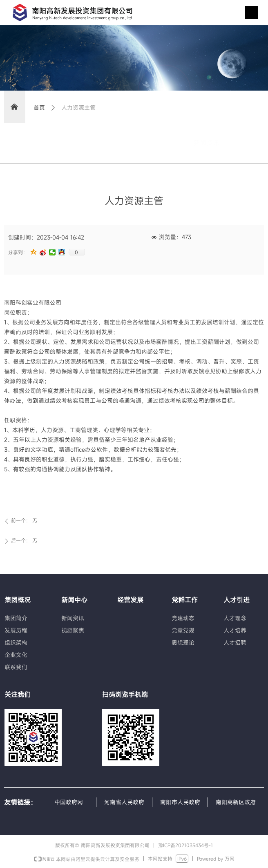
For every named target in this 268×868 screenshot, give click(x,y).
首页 (39, 108)
